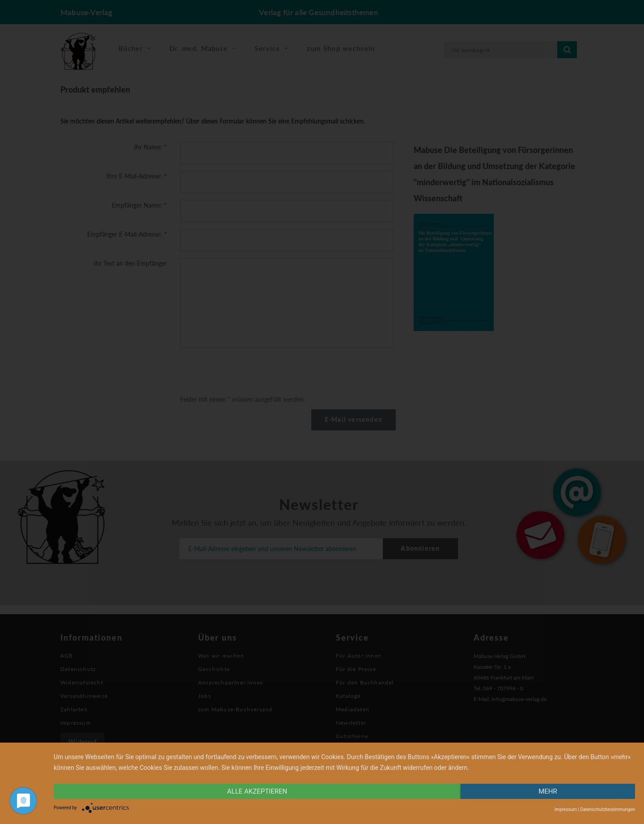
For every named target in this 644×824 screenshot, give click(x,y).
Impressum (566, 809)
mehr (548, 791)
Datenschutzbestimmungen (608, 809)
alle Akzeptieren (257, 791)
